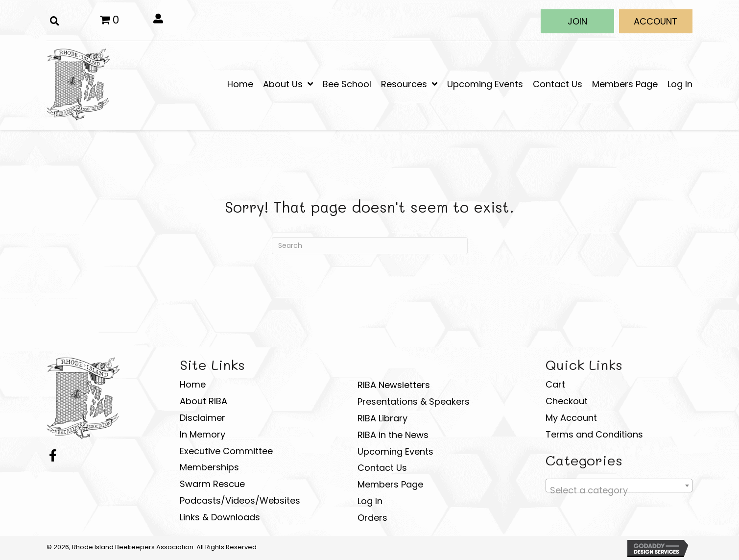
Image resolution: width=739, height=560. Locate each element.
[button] (577, 21)
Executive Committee (226, 451)
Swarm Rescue (212, 484)
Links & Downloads (220, 517)
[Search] (370, 246)
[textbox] (619, 490)
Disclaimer (203, 418)
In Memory (203, 434)
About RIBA (203, 401)
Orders (372, 518)
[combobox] (619, 486)
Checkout (567, 401)
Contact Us (382, 468)
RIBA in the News (393, 435)
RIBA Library (382, 418)
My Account (571, 418)
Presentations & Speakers (414, 402)
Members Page (390, 484)
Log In (370, 501)
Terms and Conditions (594, 434)
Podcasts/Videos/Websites (240, 500)
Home (193, 384)
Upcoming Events (395, 451)
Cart (555, 384)
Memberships (209, 467)
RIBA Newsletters (394, 385)
